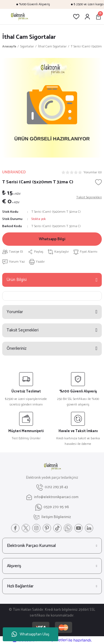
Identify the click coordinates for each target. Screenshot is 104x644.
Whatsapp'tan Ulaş (31, 634)
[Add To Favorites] (98, 182)
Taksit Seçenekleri (23, 330)
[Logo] (19, 17)
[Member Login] (87, 17)
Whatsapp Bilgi (52, 239)
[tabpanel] (52, 108)
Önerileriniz (17, 348)
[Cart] (98, 17)
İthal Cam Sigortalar (29, 37)
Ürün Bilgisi (17, 280)
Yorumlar (15, 312)
